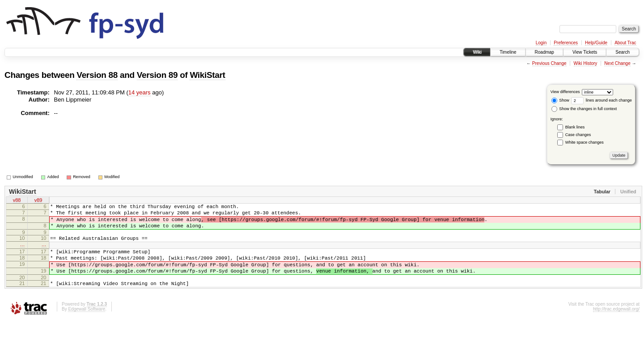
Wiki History (586, 63)
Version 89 (157, 75)
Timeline (508, 52)
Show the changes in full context (584, 109)
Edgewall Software (87, 325)
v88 (17, 201)
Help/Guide (596, 43)
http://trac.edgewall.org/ (616, 325)
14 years (140, 92)
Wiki (477, 52)
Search (623, 52)
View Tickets (585, 52)
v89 (38, 201)
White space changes (585, 142)
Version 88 (97, 75)
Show (560, 100)
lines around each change (602, 100)
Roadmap (544, 52)
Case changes (578, 135)
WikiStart (207, 75)
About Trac (625, 43)
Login (541, 43)
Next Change (617, 63)
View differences (565, 92)
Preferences (566, 43)
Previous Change (549, 63)
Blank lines (575, 127)
